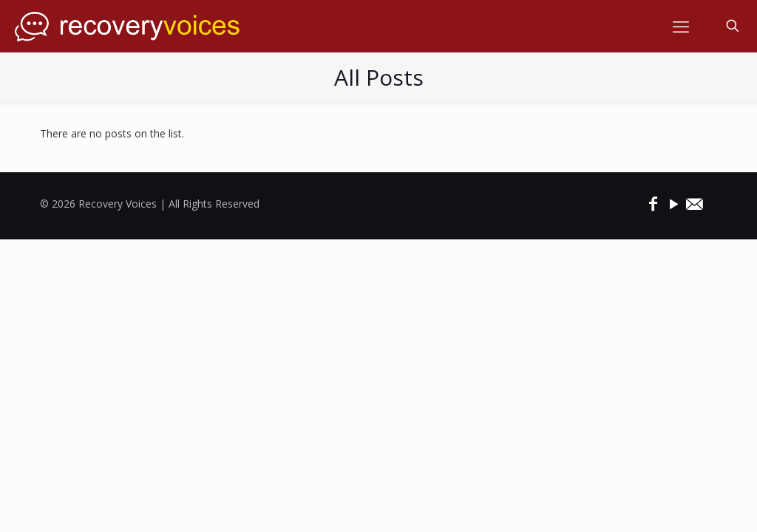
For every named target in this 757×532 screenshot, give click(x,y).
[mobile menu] (681, 26)
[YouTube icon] (673, 203)
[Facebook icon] (653, 203)
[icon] (694, 203)
